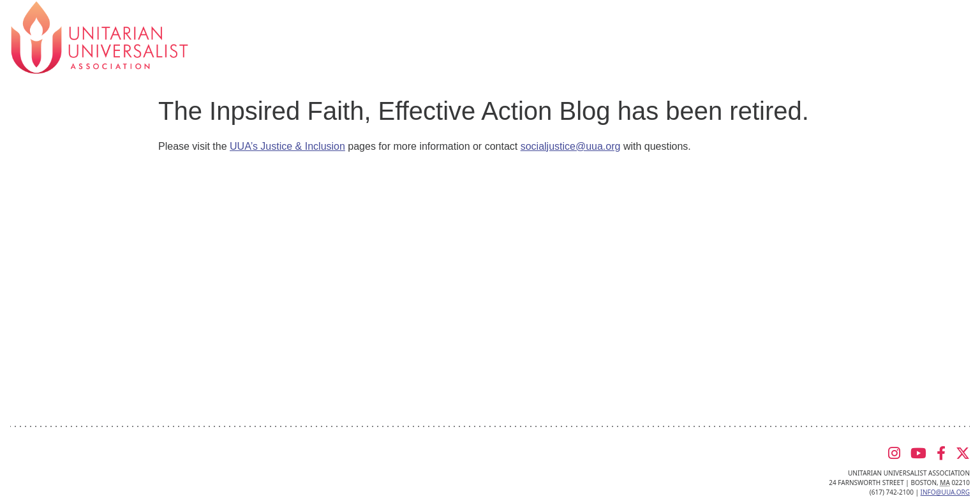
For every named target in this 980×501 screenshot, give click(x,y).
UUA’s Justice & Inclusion (287, 146)
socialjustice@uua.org (571, 146)
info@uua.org (945, 492)
